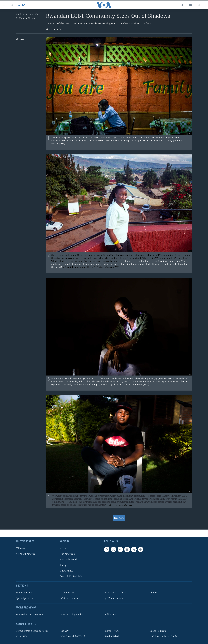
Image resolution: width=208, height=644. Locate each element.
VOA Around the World (73, 636)
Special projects (24, 598)
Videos (153, 593)
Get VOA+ (66, 631)
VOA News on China (116, 593)
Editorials (110, 615)
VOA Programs (24, 593)
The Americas (67, 554)
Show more (54, 29)
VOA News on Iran (70, 598)
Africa (22, 5)
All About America (26, 554)
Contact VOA (112, 631)
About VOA (22, 636)
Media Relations (114, 636)
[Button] (20, 40)
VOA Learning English (72, 615)
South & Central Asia (71, 576)
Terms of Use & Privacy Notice (32, 631)
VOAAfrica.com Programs (30, 615)
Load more (119, 518)
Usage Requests (158, 631)
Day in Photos (68, 593)
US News (21, 548)
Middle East (66, 571)
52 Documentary (114, 598)
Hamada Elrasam (28, 18)
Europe (64, 565)
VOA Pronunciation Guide (163, 636)
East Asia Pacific (69, 559)
